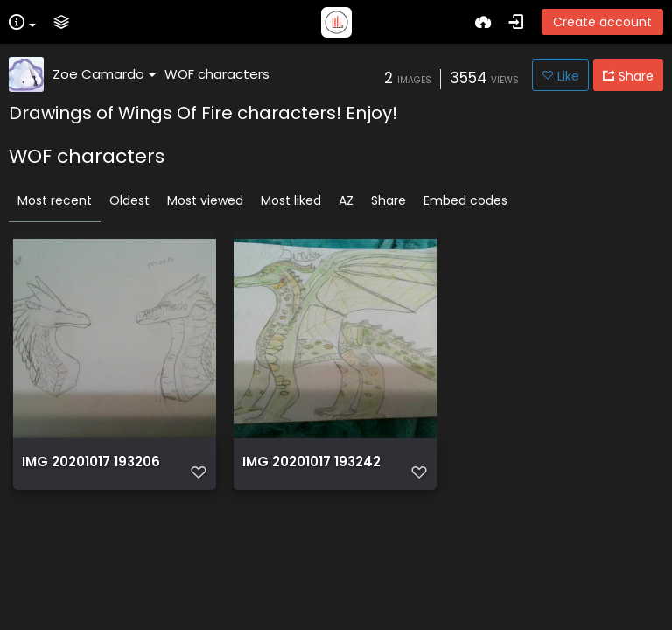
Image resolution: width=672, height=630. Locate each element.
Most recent (55, 200)
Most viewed (205, 200)
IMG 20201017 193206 (91, 462)
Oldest (129, 200)
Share (388, 200)
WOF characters (217, 74)
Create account (602, 22)
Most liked (291, 200)
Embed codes (465, 200)
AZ (346, 200)
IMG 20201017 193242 (311, 462)
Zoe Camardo (104, 74)
